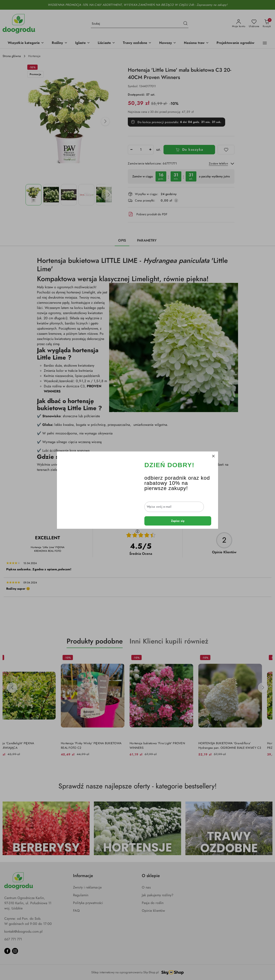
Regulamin (81, 895)
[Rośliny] (60, 43)
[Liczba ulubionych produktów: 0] (254, 24)
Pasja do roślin (153, 903)
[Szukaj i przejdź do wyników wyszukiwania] (185, 24)
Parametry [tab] (147, 240)
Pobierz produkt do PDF (148, 214)
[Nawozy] (168, 43)
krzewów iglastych (188, 470)
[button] (26, 43)
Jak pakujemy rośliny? (158, 895)
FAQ (76, 911)
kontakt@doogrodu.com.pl (23, 932)
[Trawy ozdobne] (137, 43)
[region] (181, 176)
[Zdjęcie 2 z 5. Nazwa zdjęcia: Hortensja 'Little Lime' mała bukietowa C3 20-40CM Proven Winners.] (51, 195)
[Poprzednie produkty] (12, 688)
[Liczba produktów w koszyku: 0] (267, 24)
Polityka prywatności (88, 903)
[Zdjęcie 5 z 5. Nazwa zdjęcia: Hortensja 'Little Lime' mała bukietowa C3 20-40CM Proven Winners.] (104, 195)
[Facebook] (7, 951)
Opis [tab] (122, 240)
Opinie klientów (153, 911)
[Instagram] (15, 951)
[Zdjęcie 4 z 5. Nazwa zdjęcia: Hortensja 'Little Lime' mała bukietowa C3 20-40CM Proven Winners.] (86, 195)
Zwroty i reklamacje (87, 887)
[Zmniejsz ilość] (131, 150)
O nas (146, 887)
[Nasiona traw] (196, 43)
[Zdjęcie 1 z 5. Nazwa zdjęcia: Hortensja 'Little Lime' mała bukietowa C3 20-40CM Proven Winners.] (34, 195)
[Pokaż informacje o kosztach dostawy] (176, 200)
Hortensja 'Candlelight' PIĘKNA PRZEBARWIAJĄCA (24, 745)
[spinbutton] (141, 150)
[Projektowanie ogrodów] (235, 43)
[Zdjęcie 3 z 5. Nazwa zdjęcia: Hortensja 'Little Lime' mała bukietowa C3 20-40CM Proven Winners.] (69, 195)
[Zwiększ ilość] (150, 150)
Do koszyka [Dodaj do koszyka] (189, 150)
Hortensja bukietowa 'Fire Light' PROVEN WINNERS (168, 745)
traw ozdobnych (159, 470)
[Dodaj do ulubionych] (226, 150)
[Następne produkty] (263, 688)
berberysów (135, 470)
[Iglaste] (83, 43)
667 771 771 (13, 939)
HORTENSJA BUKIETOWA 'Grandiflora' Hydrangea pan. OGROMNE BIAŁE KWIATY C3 (240, 745)
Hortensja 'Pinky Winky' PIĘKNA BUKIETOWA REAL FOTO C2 (102, 745)
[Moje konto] (239, 24)
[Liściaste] (106, 43)
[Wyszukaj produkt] (140, 24)
